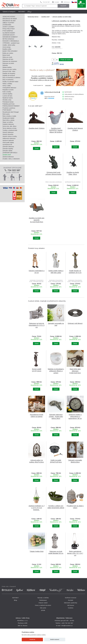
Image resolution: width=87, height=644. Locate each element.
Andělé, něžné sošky (9, 45)
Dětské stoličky (7, 67)
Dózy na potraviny (8, 80)
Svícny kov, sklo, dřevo (9, 126)
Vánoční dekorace (8, 132)
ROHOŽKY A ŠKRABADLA (11, 41)
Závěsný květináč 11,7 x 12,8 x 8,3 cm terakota (37, 508)
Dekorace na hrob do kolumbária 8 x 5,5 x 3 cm (37, 325)
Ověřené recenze (71, 598)
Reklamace (43, 600)
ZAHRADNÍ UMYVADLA (10, 153)
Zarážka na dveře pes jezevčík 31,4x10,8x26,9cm (37, 220)
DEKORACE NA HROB (10, 19)
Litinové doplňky (7, 94)
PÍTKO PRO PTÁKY (9, 29)
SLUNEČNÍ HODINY (9, 33)
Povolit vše (32, 639)
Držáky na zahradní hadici (10, 82)
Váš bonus (67, 2)
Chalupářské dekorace (9, 88)
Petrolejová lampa (8, 102)
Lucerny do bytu (7, 96)
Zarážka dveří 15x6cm (37, 128)
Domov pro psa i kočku (9, 69)
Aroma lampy (7, 47)
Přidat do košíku (66, 60)
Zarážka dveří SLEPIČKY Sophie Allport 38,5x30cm (56, 130)
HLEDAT (63, 6)
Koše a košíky (7, 92)
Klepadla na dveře (8, 90)
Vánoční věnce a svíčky (10, 136)
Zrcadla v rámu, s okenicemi (11, 159)
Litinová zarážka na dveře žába (62, 17)
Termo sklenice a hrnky (10, 128)
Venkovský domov (33, 17)
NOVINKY (22, 12)
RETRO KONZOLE (8, 39)
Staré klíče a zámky (8, 120)
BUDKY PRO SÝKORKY (10, 51)
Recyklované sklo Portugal (11, 112)
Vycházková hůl (7, 145)
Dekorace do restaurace (10, 61)
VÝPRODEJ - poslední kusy (11, 43)
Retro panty (6, 114)
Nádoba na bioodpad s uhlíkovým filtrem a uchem (56, 371)
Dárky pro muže (7, 57)
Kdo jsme (43, 608)
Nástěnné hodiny (8, 98)
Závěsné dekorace (8, 157)
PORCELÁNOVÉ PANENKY (11, 106)
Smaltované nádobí (8, 118)
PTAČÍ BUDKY (7, 110)
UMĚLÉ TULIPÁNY (8, 23)
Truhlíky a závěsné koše (10, 130)
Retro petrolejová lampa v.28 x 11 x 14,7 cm (75, 553)
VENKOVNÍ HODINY (9, 17)
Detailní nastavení (55, 639)
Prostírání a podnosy (9, 108)
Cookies (71, 608)
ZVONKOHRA (7, 25)
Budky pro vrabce (8, 53)
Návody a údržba (43, 598)
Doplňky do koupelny (9, 73)
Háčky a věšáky (7, 84)
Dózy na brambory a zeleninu (11, 78)
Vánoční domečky (8, 134)
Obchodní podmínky (71, 603)
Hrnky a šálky (7, 86)
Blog (16, 600)
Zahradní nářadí (7, 151)
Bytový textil (6, 55)
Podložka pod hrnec (9, 104)
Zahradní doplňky (8, 149)
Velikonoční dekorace (9, 138)
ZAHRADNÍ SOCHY (9, 35)
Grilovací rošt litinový (75, 323)
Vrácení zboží (43, 603)
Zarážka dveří (7, 155)
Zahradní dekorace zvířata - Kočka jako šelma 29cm (56, 417)
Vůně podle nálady (8, 143)
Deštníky (5, 65)
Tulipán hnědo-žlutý (37, 551)
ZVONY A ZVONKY (8, 27)
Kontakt (57, 2)
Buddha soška (7, 49)
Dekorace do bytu (8, 59)
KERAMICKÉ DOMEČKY (10, 37)
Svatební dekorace (8, 124)
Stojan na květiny (8, 122)
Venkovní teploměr (8, 140)
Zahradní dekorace (8, 147)
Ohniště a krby (7, 100)
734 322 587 (46, 2)
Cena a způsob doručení (43, 605)
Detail (37, 148)
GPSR (43, 610)
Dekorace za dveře (8, 63)
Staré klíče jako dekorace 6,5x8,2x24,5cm (75, 371)
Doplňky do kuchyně (9, 76)
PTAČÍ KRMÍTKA (8, 31)
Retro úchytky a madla (9, 116)
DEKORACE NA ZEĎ (9, 21)
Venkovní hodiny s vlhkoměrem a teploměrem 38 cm (75, 417)
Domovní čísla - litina (9, 71)
